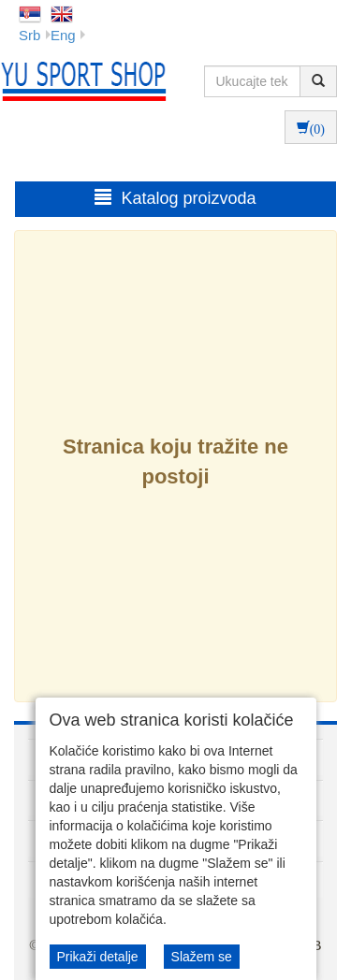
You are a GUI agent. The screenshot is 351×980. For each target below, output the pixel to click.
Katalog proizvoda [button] (175, 198)
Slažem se (202, 957)
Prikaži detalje (98, 957)
